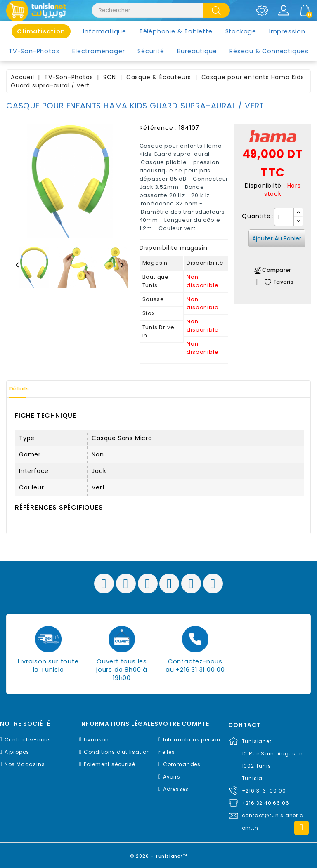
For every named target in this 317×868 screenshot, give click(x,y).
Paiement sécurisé (110, 764)
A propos (17, 752)
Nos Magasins (25, 764)
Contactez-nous (28, 740)
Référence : (158, 128)
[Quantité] (284, 217)
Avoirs (172, 777)
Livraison (96, 740)
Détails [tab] (24, 389)
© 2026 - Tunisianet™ (159, 853)
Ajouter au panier (277, 238)
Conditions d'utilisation (117, 752)
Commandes (182, 764)
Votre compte (184, 724)
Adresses (176, 789)
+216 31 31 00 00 (264, 791)
